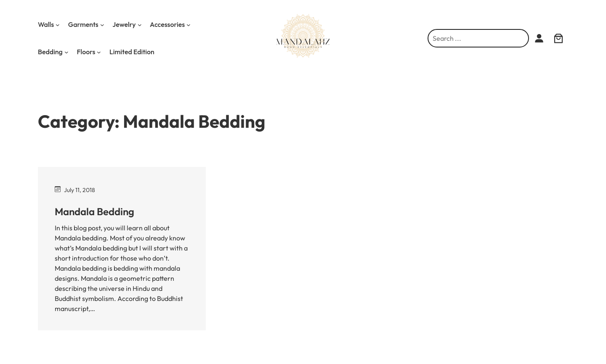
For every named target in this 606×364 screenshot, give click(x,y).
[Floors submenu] (99, 52)
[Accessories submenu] (189, 25)
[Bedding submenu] (66, 52)
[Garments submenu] (102, 25)
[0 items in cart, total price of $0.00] (559, 38)
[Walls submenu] (58, 25)
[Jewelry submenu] (140, 25)
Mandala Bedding (94, 211)
